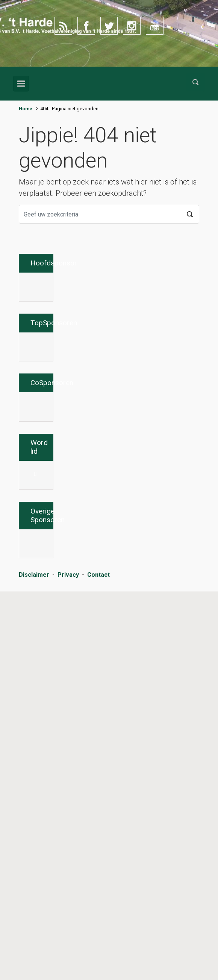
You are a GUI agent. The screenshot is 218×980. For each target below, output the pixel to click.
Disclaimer (34, 963)
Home (26, 109)
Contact (98, 963)
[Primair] (21, 84)
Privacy (68, 963)
